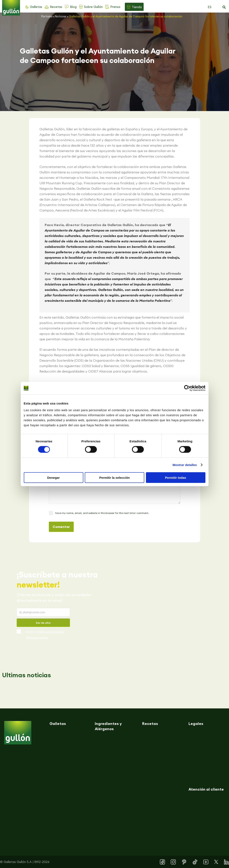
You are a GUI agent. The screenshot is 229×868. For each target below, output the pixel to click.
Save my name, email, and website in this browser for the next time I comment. (102, 513)
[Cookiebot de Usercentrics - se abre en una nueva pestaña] (187, 388)
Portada (47, 16)
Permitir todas (176, 477)
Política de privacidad (50, 632)
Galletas (36, 7)
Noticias (61, 16)
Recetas (56, 7)
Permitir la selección (115, 477)
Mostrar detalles (185, 465)
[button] (224, 7)
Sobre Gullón (93, 7)
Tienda (137, 7)
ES (210, 7)
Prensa (115, 7)
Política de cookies (37, 638)
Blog (73, 7)
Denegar (53, 477)
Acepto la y (45, 635)
